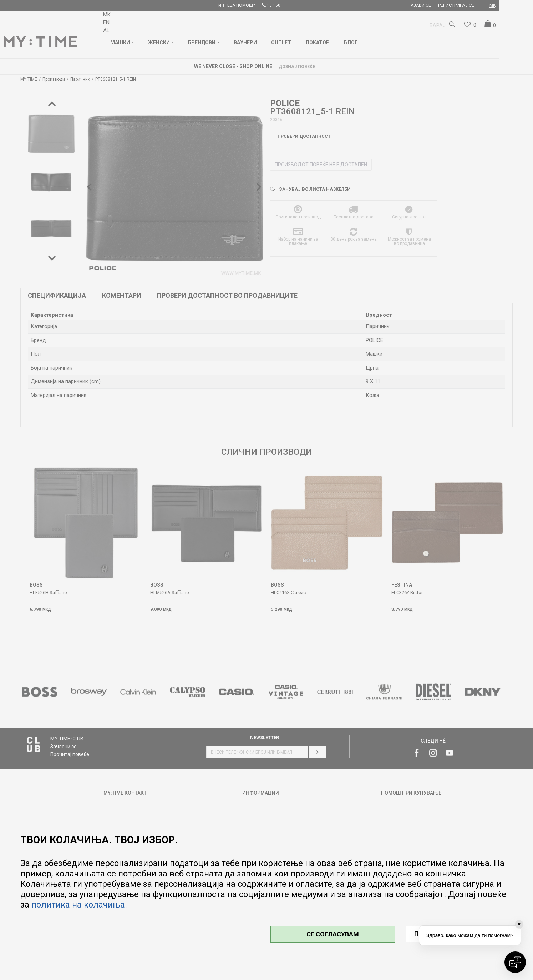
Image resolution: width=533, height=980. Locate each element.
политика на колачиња (78, 905)
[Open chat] (515, 962)
